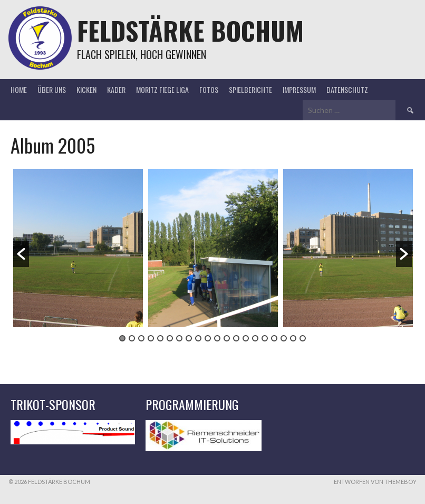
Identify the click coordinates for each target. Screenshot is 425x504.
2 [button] (132, 338)
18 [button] (284, 338)
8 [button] (189, 338)
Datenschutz (347, 89)
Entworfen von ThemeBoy (375, 482)
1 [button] (122, 338)
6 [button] (170, 338)
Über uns (52, 89)
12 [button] (227, 338)
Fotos (209, 89)
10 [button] (208, 338)
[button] (21, 254)
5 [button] (160, 338)
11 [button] (217, 338)
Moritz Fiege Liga (162, 89)
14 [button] (246, 338)
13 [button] (236, 338)
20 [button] (303, 338)
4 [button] (151, 338)
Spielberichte (250, 89)
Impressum (299, 89)
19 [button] (293, 338)
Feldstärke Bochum (190, 30)
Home (19, 89)
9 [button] (198, 338)
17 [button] (274, 338)
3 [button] (141, 338)
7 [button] (179, 338)
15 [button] (255, 338)
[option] (78, 248)
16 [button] (265, 338)
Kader (116, 89)
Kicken (86, 89)
